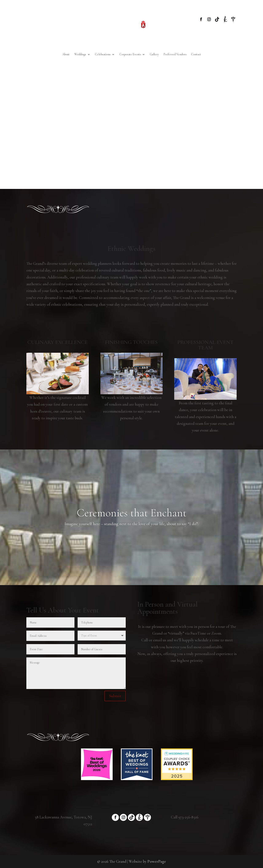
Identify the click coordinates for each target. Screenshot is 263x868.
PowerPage (157, 861)
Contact (196, 55)
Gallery (154, 55)
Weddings (80, 55)
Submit (115, 696)
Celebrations (103, 55)
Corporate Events (130, 55)
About (66, 55)
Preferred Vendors (175, 55)
